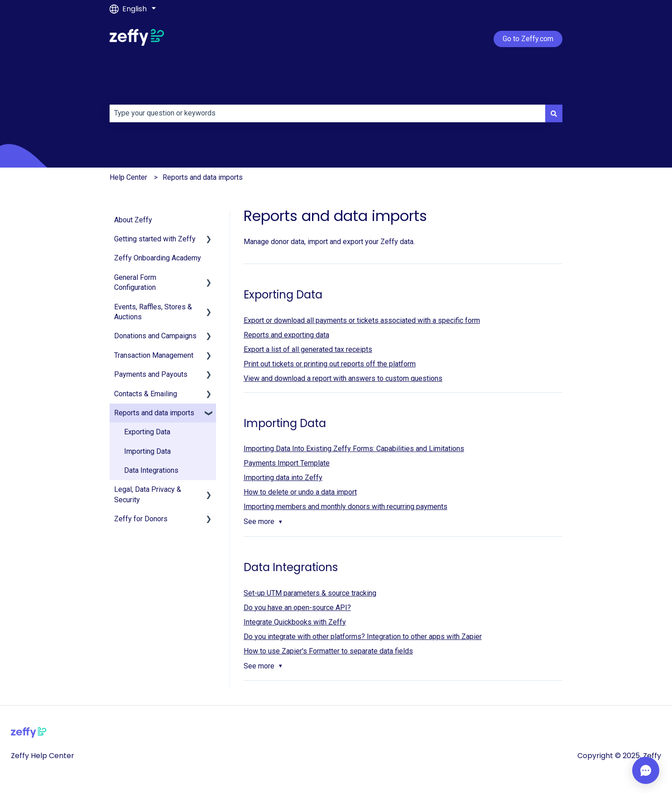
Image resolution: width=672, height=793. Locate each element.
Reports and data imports (203, 177)
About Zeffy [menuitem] (133, 220)
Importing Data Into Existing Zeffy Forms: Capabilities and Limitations (354, 449)
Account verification (309, 39)
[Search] (554, 113)
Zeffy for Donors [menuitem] (141, 519)
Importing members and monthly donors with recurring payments (346, 507)
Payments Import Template (287, 463)
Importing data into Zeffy (283, 478)
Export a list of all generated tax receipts (308, 349)
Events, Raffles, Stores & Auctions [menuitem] (153, 312)
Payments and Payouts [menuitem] (151, 374)
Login (363, 39)
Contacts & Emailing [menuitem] (146, 394)
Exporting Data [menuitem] (147, 432)
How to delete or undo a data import (300, 492)
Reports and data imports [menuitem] (154, 413)
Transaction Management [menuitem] (154, 355)
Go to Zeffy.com (528, 39)
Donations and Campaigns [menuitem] (155, 336)
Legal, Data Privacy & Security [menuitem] (148, 494)
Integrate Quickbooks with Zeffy (295, 622)
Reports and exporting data (286, 335)
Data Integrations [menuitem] (151, 470)
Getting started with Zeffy (223, 39)
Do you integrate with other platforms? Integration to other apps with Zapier (363, 637)
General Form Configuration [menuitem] (135, 282)
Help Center (128, 177)
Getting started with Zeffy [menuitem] (155, 239)
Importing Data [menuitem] (147, 451)
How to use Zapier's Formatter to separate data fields (328, 651)
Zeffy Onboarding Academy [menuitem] (158, 258)
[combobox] (327, 113)
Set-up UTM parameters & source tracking (310, 593)
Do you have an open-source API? (297, 608)
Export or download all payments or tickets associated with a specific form (362, 320)
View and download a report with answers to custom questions (343, 378)
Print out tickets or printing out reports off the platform (330, 364)
